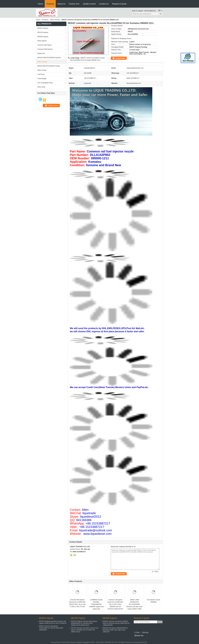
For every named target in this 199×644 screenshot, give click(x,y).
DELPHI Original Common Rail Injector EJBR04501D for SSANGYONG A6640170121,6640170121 (84, 623)
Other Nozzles (55, 20)
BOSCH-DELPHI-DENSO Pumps (49, 66)
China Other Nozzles (69, 642)
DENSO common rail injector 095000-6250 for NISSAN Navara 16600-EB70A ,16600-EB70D (116, 623)
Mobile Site (139, 636)
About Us (61, 4)
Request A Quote (119, 4)
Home (40, 4)
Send (160, 622)
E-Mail (137, 632)
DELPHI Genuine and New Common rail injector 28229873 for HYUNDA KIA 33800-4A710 (85, 630)
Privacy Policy (56, 642)
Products (50, 4)
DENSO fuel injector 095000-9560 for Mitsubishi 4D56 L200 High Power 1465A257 (115, 630)
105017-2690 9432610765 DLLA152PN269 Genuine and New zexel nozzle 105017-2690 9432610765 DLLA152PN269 (134, 607)
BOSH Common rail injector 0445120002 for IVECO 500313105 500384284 (51, 628)
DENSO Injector (43, 37)
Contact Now (120, 58)
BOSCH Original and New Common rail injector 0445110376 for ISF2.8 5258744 (53, 622)
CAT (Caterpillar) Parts (45, 83)
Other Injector (42, 41)
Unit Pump (41, 74)
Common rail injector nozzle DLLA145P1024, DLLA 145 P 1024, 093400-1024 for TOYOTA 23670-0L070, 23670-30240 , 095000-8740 (115, 607)
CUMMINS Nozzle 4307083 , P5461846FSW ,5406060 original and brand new (96, 604)
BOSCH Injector (43, 28)
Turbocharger (42, 79)
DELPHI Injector (43, 32)
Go (161, 14)
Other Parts (41, 87)
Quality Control (89, 4)
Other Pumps (42, 70)
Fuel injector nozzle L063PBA (153, 601)
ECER (145, 642)
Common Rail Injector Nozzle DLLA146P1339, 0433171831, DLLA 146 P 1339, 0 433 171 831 (77, 603)
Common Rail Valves (44, 45)
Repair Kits (41, 53)
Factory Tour (74, 4)
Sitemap (145, 632)
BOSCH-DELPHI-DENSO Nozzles (49, 58)
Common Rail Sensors (45, 49)
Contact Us (104, 4)
